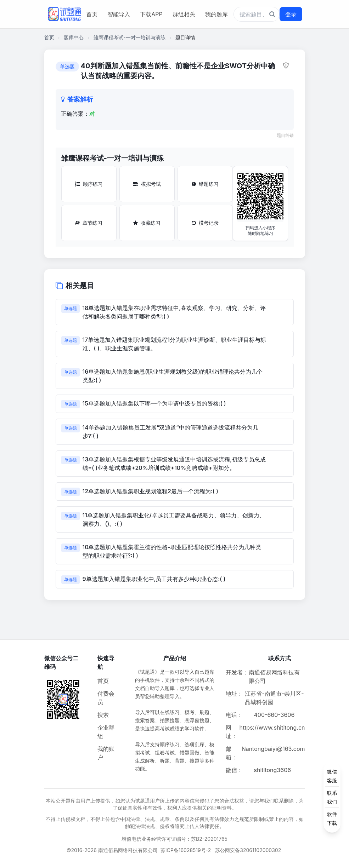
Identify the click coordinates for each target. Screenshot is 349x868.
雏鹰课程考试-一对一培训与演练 (129, 37)
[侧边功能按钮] (332, 797)
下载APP (151, 14)
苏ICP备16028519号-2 (186, 850)
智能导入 (119, 14)
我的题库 (216, 14)
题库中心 (74, 37)
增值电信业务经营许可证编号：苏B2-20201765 (174, 839)
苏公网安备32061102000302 (248, 850)
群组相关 (184, 14)
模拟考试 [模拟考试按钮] (147, 184)
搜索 (103, 715)
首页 (92, 14)
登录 (291, 14)
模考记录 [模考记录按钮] (205, 223)
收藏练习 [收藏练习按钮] (147, 223)
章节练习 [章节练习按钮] (89, 223)
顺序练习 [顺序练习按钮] (89, 184)
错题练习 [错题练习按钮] (205, 184)
